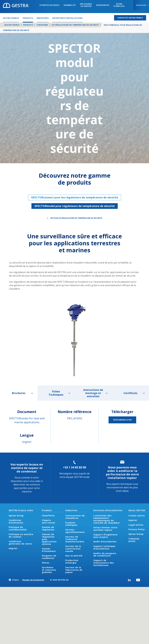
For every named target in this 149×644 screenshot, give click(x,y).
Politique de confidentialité (18, 528)
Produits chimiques (71, 524)
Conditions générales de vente (20, 543)
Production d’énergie (72, 562)
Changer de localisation (33, 580)
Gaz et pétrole (74, 556)
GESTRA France (12, 25)
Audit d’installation (105, 542)
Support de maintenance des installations (104, 563)
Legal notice (136, 525)
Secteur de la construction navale (73, 549)
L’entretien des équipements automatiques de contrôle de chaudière (107, 519)
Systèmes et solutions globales (49, 570)
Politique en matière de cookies (21, 536)
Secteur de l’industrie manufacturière (75, 539)
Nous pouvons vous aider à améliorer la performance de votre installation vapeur (122, 473)
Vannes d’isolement (49, 550)
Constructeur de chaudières (75, 517)
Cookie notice (137, 516)
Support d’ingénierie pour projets (105, 536)
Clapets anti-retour (49, 521)
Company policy (134, 540)
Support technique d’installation (104, 547)
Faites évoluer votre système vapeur (105, 529)
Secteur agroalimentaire (75, 531)
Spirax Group (16, 516)
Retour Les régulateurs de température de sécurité (76, 218)
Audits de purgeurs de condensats (105, 555)
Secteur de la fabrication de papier (74, 570)
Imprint (13, 548)
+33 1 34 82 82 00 (74, 467)
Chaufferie (42, 25)
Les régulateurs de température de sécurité (75, 25)
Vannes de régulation (48, 528)
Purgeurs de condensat (49, 557)
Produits (28, 25)
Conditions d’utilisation (16, 521)
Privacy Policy (137, 529)
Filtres (46, 563)
